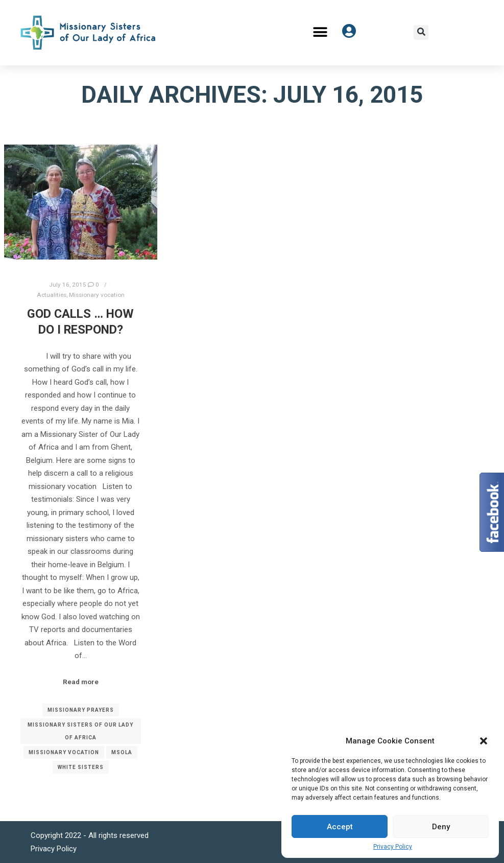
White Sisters (81, 767)
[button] (484, 741)
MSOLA (122, 752)
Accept (340, 827)
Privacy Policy (393, 847)
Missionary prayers (81, 710)
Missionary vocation (97, 295)
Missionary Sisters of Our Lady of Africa (80, 731)
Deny (441, 827)
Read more (81, 682)
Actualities (52, 295)
